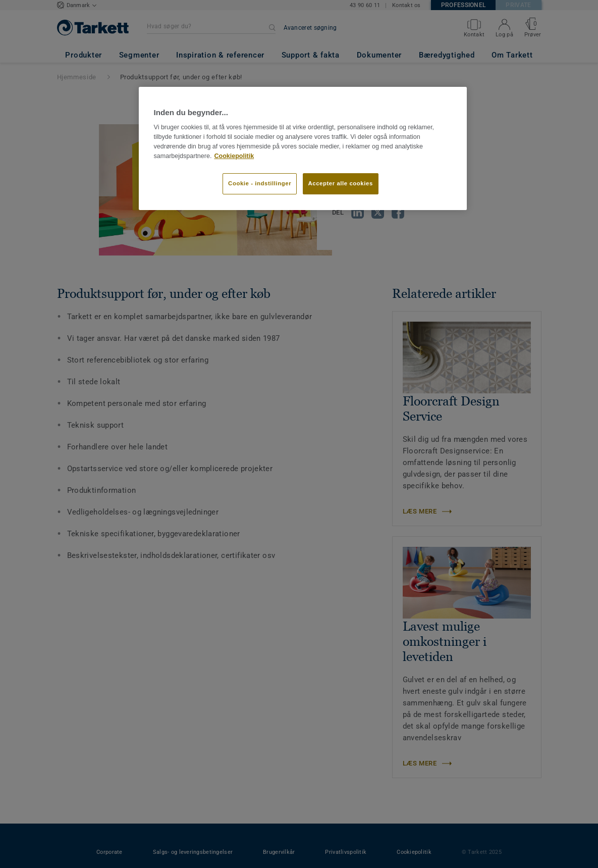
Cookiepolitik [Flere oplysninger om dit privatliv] (234, 156)
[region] (303, 148)
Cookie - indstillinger (260, 183)
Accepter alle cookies (341, 183)
